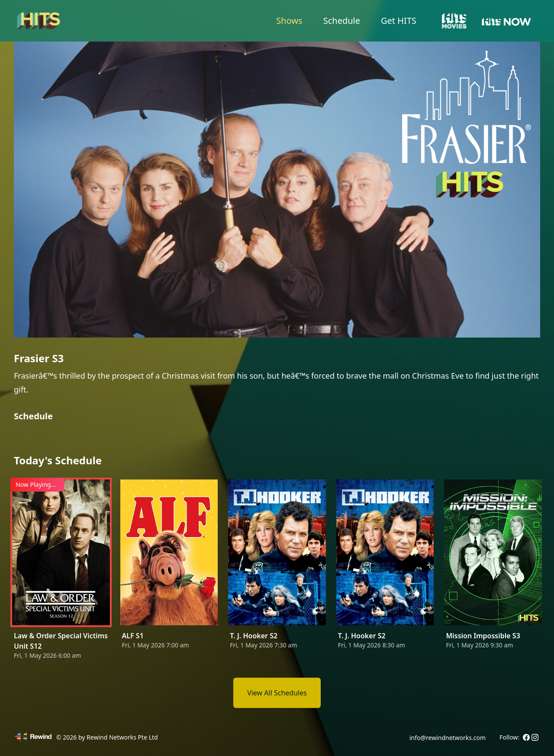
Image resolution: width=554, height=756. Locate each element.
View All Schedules (277, 693)
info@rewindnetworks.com (448, 738)
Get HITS (399, 21)
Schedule (342, 21)
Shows (289, 21)
